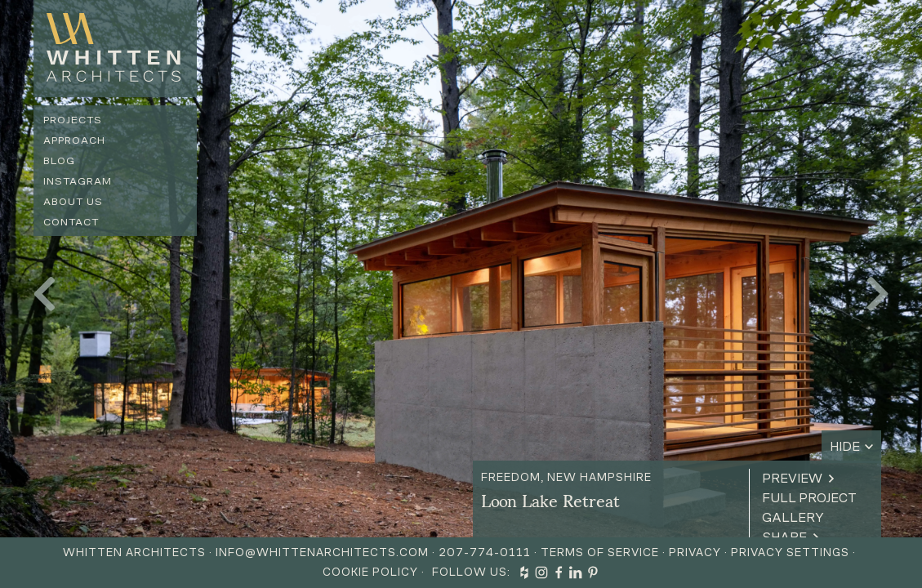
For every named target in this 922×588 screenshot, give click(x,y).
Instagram (78, 181)
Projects (73, 120)
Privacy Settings (790, 552)
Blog (59, 160)
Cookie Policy (370, 572)
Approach (74, 140)
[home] (115, 49)
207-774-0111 (485, 552)
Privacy (695, 552)
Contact (71, 222)
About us (73, 201)
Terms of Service (600, 552)
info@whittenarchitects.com (322, 552)
